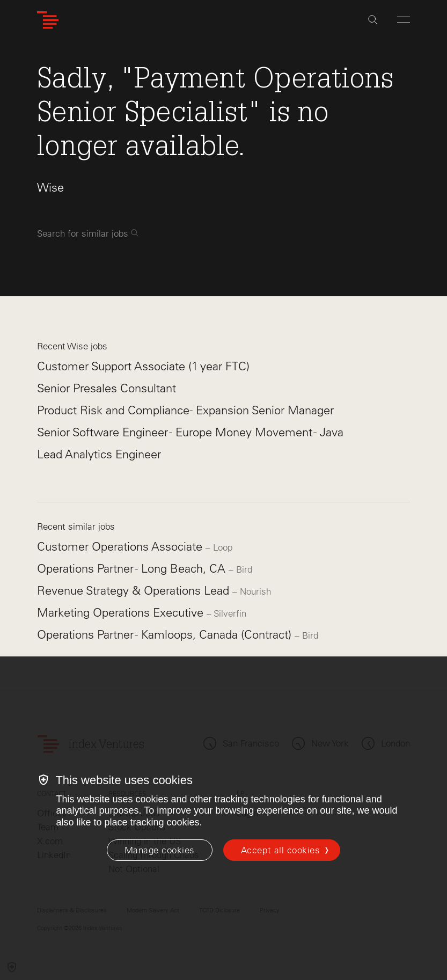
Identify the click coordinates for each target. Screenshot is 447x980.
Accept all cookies (280, 850)
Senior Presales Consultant (107, 388)
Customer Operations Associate (121, 547)
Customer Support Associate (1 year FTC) (143, 366)
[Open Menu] (404, 20)
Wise (50, 188)
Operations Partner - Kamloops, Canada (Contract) (166, 635)
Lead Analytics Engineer (99, 454)
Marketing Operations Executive (122, 613)
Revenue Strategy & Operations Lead (135, 591)
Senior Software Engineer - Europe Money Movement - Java (190, 432)
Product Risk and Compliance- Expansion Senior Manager (185, 410)
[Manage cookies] (160, 850)
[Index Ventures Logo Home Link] (48, 20)
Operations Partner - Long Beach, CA (133, 569)
